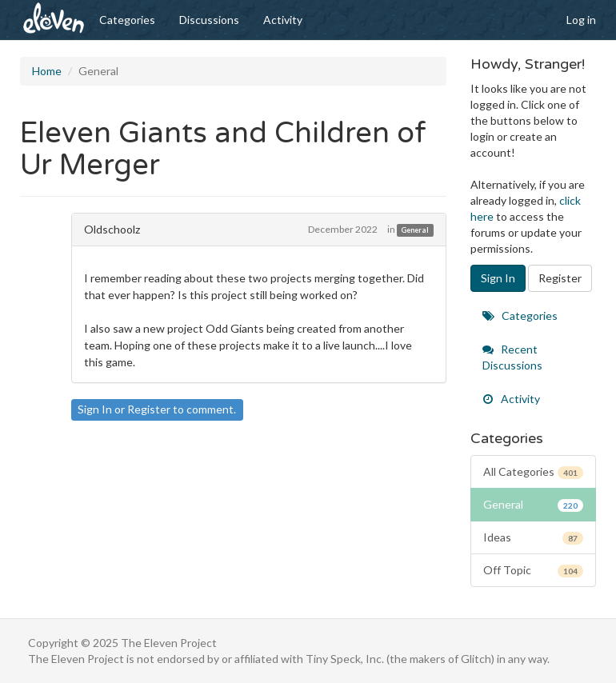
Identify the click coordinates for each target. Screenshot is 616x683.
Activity (283, 20)
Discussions (209, 20)
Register (149, 409)
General (415, 230)
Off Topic (534, 570)
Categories (127, 20)
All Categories (534, 472)
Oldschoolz (112, 229)
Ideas (534, 537)
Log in (581, 20)
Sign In (95, 409)
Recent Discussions (512, 357)
